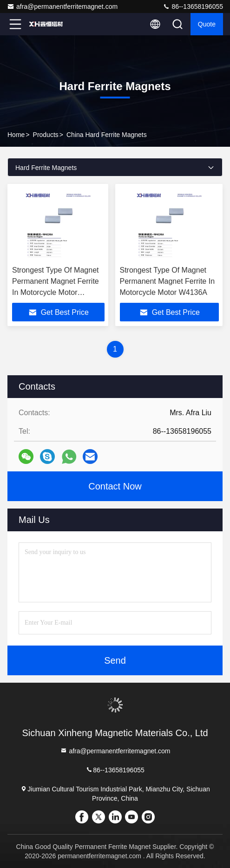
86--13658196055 (193, 7)
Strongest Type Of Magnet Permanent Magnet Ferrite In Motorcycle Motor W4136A (168, 281)
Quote (207, 24)
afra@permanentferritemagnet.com (62, 7)
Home (16, 135)
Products (46, 135)
